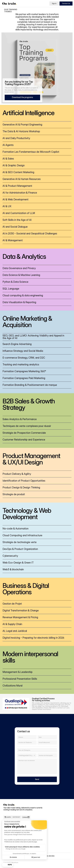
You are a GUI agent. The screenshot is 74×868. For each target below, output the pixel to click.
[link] (37, 125)
